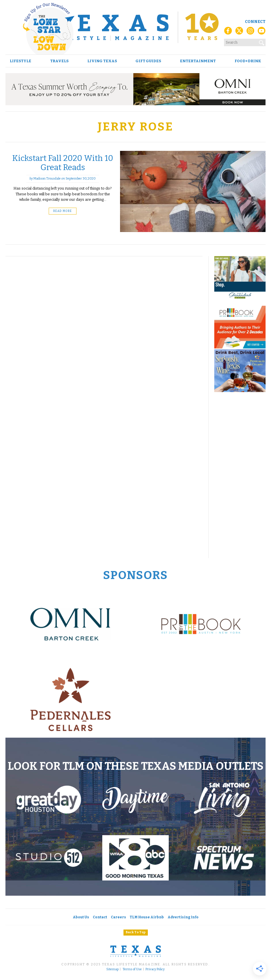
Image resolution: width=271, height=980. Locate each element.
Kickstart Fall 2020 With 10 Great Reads (63, 163)
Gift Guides (148, 61)
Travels (59, 61)
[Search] (262, 42)
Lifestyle (20, 61)
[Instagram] (250, 32)
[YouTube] (262, 32)
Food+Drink (248, 61)
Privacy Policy (155, 969)
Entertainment (198, 61)
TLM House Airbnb (147, 917)
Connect (255, 22)
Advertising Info (183, 917)
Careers (118, 917)
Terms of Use (132, 969)
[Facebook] (228, 32)
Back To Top (136, 932)
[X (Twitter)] (239, 32)
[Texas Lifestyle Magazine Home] (135, 27)
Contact (100, 917)
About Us (81, 917)
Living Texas (102, 61)
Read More (63, 211)
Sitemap (112, 969)
